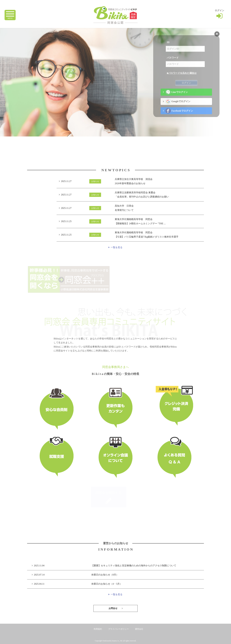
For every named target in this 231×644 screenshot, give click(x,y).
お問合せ (116, 608)
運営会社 (139, 629)
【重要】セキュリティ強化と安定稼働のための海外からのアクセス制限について (134, 566)
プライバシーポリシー (118, 629)
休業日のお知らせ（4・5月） (107, 584)
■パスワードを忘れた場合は (182, 78)
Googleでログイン (178, 106)
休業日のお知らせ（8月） (105, 575)
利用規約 (98, 629)
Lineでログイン (177, 97)
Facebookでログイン (179, 116)
